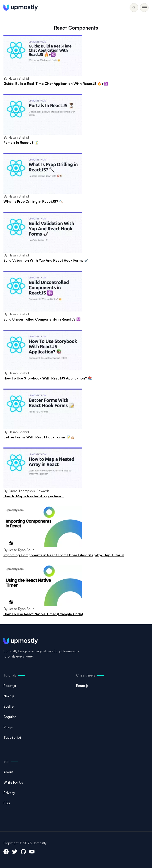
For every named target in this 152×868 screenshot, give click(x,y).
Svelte (9, 706)
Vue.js (8, 727)
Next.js (9, 696)
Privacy (9, 793)
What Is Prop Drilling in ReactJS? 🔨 (33, 201)
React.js (10, 686)
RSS (7, 803)
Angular (10, 717)
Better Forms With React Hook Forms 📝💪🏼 (39, 437)
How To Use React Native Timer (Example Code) (43, 614)
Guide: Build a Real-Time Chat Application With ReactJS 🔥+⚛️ (56, 84)
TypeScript (12, 737)
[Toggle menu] (134, 8)
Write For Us (13, 782)
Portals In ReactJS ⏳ (21, 142)
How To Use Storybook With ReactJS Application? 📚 (48, 378)
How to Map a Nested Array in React (34, 496)
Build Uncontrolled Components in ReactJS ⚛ (42, 319)
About (9, 772)
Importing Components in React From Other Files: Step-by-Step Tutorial (64, 555)
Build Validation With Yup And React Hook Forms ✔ (46, 260)
